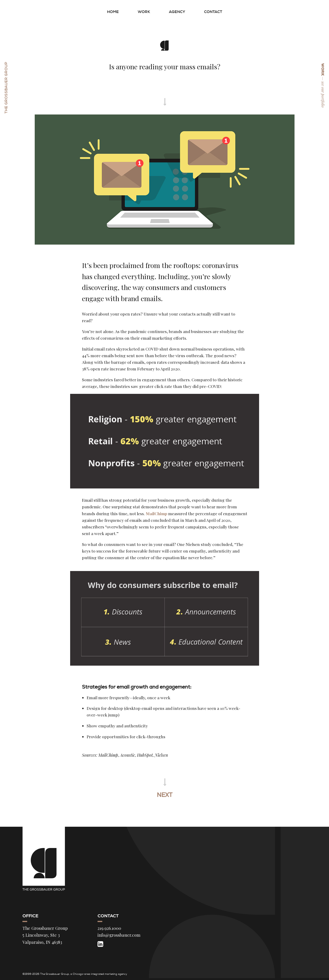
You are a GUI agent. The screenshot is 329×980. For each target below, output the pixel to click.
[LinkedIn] (100, 944)
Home (113, 12)
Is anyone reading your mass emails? (165, 67)
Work (144, 12)
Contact (213, 12)
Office (30, 916)
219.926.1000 (109, 928)
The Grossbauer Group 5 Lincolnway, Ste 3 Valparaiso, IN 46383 (45, 935)
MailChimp (156, 513)
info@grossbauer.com (119, 935)
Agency (177, 12)
